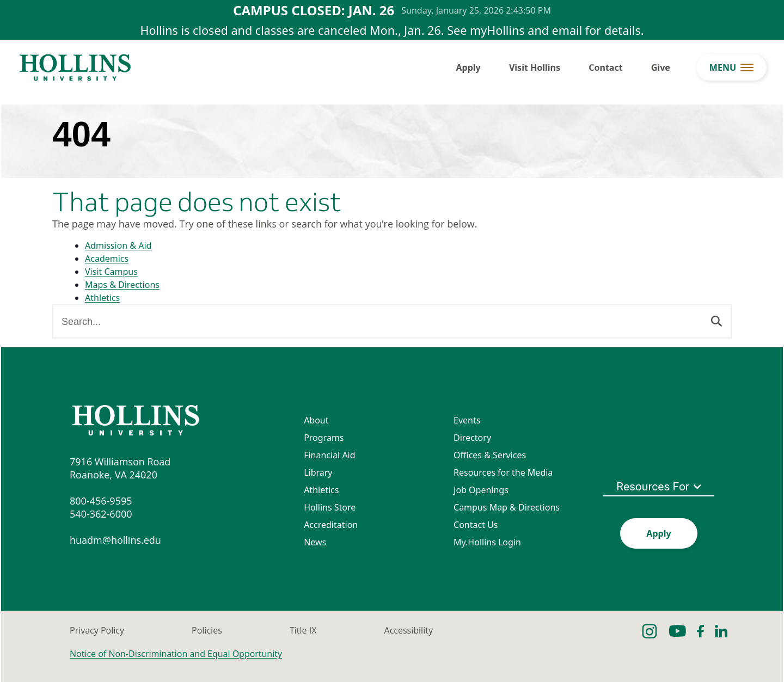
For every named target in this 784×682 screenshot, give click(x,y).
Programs (324, 438)
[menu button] (731, 67)
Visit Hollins (535, 67)
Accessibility (409, 630)
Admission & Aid (118, 245)
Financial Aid (329, 455)
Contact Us (476, 525)
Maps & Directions (122, 285)
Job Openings (481, 490)
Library (318, 472)
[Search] (716, 320)
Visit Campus (111, 272)
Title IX (303, 630)
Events (467, 420)
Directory (472, 438)
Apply (468, 67)
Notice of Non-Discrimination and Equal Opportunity (176, 654)
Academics (107, 259)
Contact (605, 67)
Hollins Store (330, 507)
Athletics (102, 298)
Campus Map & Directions (507, 507)
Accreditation (331, 525)
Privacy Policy (97, 630)
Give (661, 67)
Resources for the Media (503, 472)
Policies (207, 630)
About (316, 420)
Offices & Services (490, 455)
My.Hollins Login (487, 542)
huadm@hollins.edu (115, 540)
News (315, 542)
